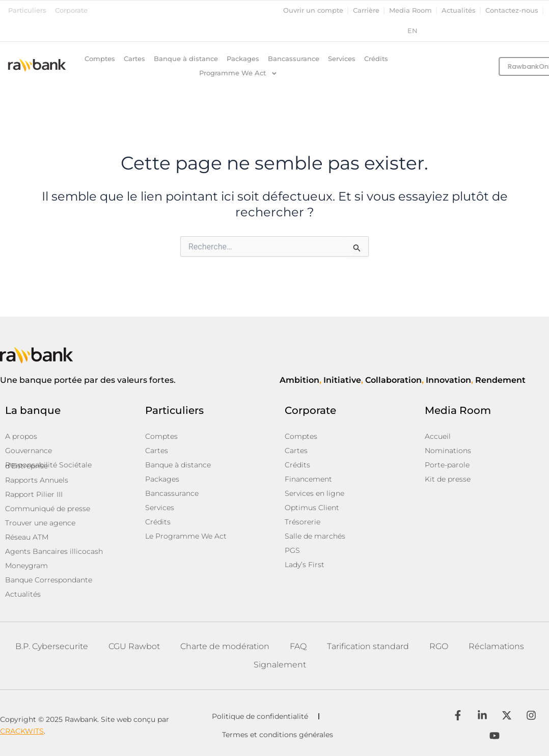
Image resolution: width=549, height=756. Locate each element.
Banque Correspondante (49, 580)
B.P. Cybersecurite (52, 646)
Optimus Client (312, 508)
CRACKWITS (22, 731)
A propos (21, 436)
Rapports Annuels (37, 480)
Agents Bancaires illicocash (54, 551)
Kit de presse (448, 479)
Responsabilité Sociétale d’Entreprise (48, 465)
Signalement (280, 665)
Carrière (366, 10)
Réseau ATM (27, 537)
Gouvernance (29, 451)
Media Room (410, 10)
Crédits (376, 59)
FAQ (298, 646)
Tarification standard (368, 646)
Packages (243, 59)
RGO (439, 646)
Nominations (448, 451)
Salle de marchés (315, 536)
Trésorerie (303, 522)
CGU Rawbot (134, 646)
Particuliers (27, 10)
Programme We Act (238, 73)
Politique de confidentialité (260, 716)
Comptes (100, 59)
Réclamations (496, 646)
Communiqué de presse (48, 509)
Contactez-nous (512, 10)
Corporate (71, 10)
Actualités (459, 10)
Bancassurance (294, 59)
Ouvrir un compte (313, 10)
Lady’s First (305, 565)
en (413, 31)
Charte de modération (225, 646)
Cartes (134, 59)
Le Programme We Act (186, 536)
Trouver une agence (40, 523)
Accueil (438, 436)
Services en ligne (314, 493)
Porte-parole (447, 465)
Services (342, 59)
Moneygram (26, 566)
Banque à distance (186, 59)
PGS (292, 550)
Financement (308, 479)
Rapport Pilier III (34, 494)
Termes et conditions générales (278, 735)
